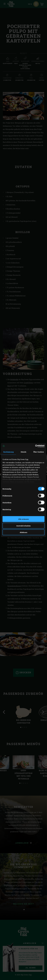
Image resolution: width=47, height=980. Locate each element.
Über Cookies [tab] (39, 452)
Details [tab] (24, 452)
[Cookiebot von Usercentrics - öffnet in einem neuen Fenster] (35, 446)
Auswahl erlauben (23, 526)
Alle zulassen (23, 519)
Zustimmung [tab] (8, 452)
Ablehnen (23, 532)
